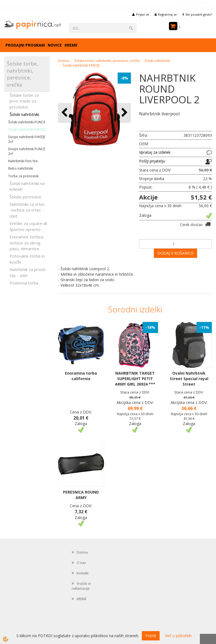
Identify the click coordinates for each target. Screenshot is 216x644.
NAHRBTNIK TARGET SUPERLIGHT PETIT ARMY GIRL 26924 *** (135, 379)
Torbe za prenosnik (23, 176)
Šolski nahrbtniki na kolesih (27, 186)
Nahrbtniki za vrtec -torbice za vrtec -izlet (27, 210)
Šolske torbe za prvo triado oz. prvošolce (24, 101)
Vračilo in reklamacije (81, 586)
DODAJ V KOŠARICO (175, 253)
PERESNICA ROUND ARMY (81, 495)
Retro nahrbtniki (21, 168)
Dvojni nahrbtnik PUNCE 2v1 (27, 151)
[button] (124, 113)
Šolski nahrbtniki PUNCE (27, 122)
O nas (81, 563)
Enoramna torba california (81, 376)
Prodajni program (25, 45)
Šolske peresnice (25, 197)
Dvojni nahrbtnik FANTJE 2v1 (27, 139)
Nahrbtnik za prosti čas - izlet (28, 272)
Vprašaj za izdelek (155, 152)
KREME (71, 45)
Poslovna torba (24, 283)
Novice (55, 45)
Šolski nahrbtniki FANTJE (27, 129)
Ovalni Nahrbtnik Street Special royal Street (189, 379)
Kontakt (83, 573)
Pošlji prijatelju (152, 161)
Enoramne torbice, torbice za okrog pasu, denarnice (27, 243)
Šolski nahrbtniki (24, 114)
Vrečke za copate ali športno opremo (28, 226)
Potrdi (151, 636)
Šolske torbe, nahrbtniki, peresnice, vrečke (107, 61)
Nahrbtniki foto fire (23, 161)
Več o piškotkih (178, 636)
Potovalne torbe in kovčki (27, 259)
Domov (64, 61)
